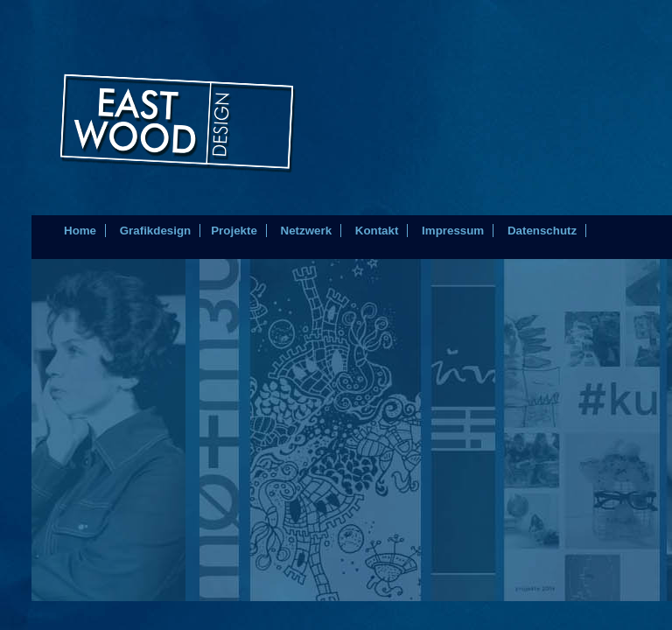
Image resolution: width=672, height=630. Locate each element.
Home (80, 231)
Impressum (453, 231)
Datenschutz (542, 231)
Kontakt (377, 231)
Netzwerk (307, 231)
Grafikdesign (155, 231)
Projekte (234, 231)
